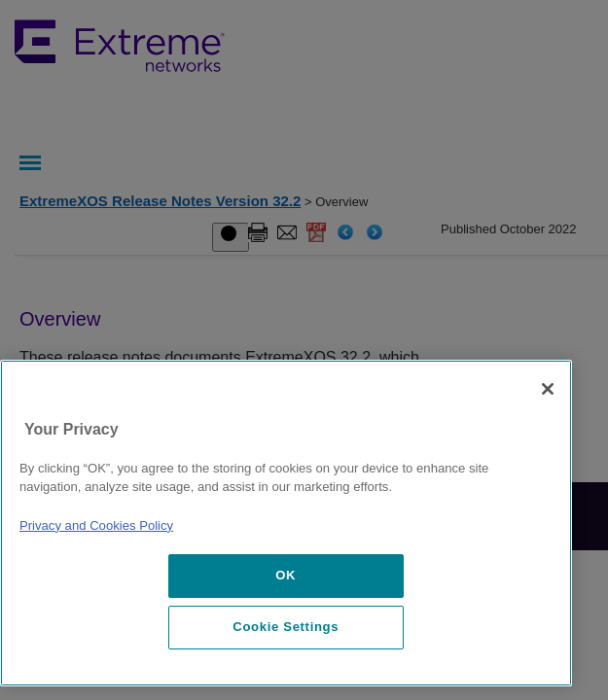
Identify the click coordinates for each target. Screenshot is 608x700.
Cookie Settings (286, 627)
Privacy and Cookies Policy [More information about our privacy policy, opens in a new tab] (96, 525)
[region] (286, 523)
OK (286, 575)
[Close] (548, 389)
